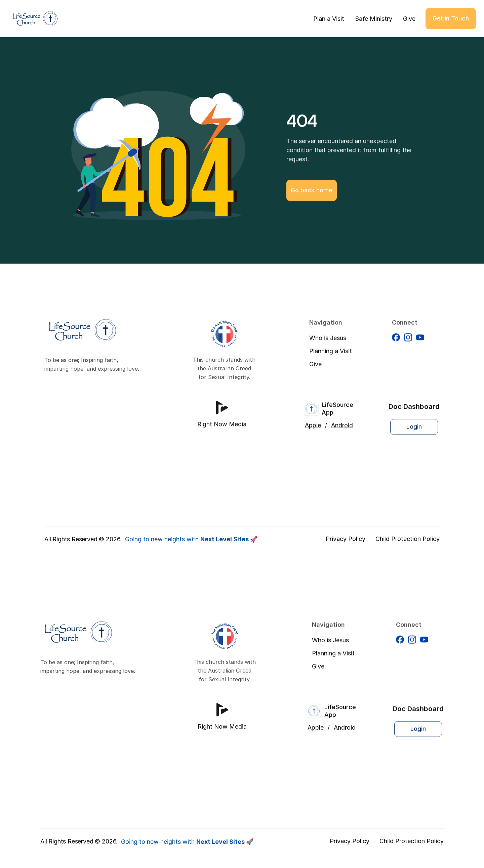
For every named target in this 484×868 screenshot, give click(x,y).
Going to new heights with (191, 539)
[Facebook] (396, 344)
